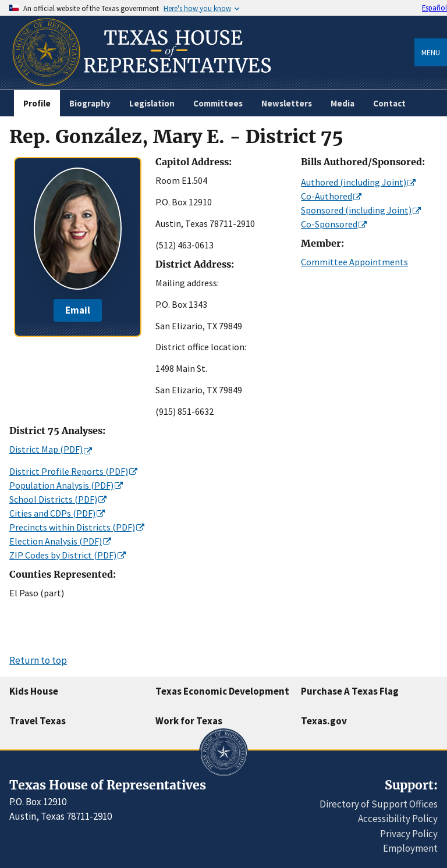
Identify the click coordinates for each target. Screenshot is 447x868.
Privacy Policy (409, 834)
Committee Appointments (354, 262)
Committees (218, 103)
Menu (431, 52)
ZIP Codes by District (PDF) (63, 555)
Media (343, 103)
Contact (389, 103)
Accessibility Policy (398, 819)
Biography (90, 103)
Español (434, 8)
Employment (410, 848)
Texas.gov (324, 721)
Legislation (152, 103)
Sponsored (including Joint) (356, 210)
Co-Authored (327, 196)
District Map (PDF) (46, 449)
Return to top (38, 660)
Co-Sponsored (329, 224)
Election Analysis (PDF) (56, 541)
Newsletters (287, 103)
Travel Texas (38, 721)
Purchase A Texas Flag (350, 691)
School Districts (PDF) (53, 499)
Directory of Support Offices (379, 804)
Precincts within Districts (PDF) (72, 527)
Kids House (34, 691)
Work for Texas (189, 721)
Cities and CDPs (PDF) (52, 513)
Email (78, 310)
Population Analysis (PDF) (61, 485)
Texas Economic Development (222, 691)
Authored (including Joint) (354, 182)
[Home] (141, 85)
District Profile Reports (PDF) (69, 471)
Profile (37, 103)
